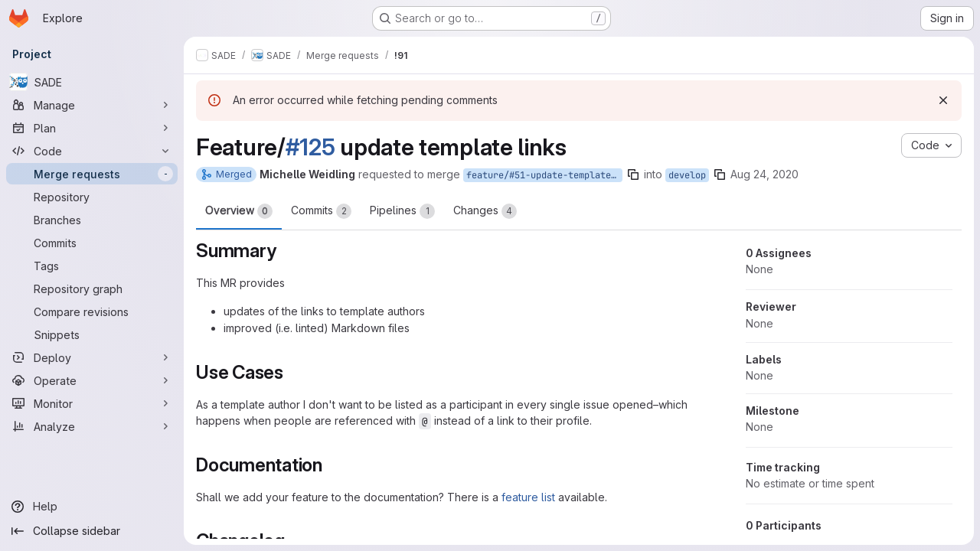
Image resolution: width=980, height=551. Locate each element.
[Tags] (92, 266)
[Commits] (92, 243)
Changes (485, 211)
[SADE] (92, 82)
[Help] (92, 507)
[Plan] (92, 128)
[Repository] (92, 197)
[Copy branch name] (633, 174)
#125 (310, 147)
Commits (321, 211)
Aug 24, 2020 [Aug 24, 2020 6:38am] (764, 174)
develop (687, 175)
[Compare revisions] (92, 311)
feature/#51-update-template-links (544, 175)
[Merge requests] (92, 174)
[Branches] (92, 220)
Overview (239, 211)
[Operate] (92, 380)
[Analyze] (92, 426)
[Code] (92, 151)
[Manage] (92, 105)
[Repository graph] (92, 289)
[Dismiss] (943, 100)
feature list (528, 497)
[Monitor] (92, 403)
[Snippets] (92, 334)
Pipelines (402, 211)
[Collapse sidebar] (92, 531)
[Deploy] (92, 357)
